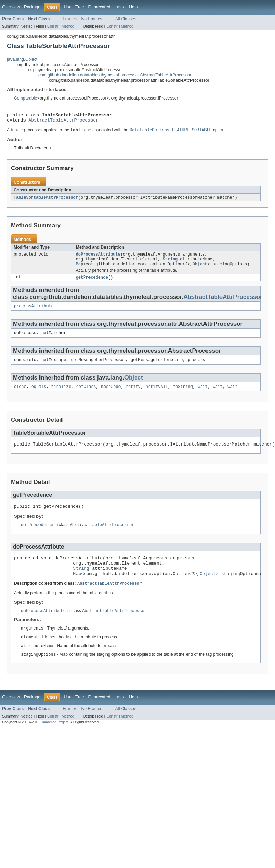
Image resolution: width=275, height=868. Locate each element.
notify (133, 395)
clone (20, 395)
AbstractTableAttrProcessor (64, 122)
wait (203, 395)
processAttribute (34, 312)
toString (183, 395)
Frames (70, 19)
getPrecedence (92, 282)
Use (67, 7)
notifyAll (157, 395)
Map (79, 269)
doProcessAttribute (98, 258)
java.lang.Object (22, 59)
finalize (61, 395)
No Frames (92, 19)
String (170, 263)
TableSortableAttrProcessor (46, 200)
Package (32, 7)
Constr (53, 26)
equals (39, 395)
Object (200, 269)
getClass (86, 395)
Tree (80, 7)
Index (120, 7)
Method (68, 26)
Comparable (26, 98)
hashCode (111, 395)
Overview (11, 7)
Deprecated (99, 7)
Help (133, 7)
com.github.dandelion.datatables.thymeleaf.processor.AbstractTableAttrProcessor (115, 75)
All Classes (126, 19)
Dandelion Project (55, 739)
